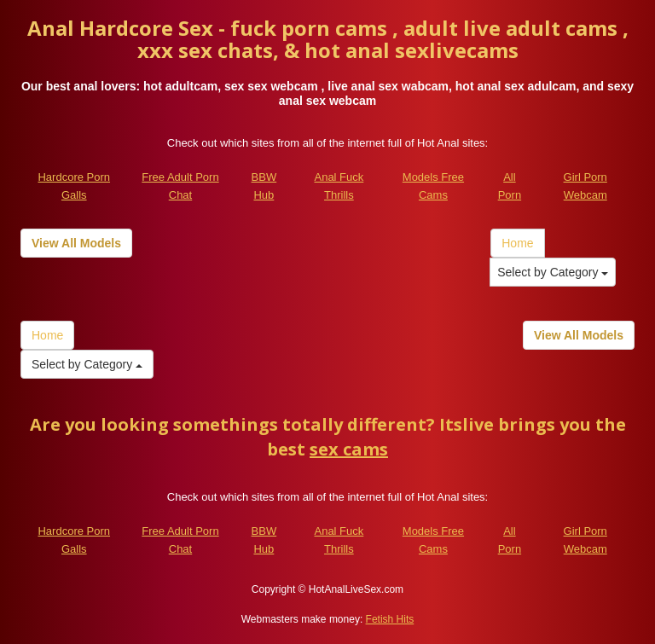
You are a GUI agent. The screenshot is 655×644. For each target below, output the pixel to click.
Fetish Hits (390, 619)
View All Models (76, 243)
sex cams (349, 449)
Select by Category (553, 272)
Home (517, 243)
